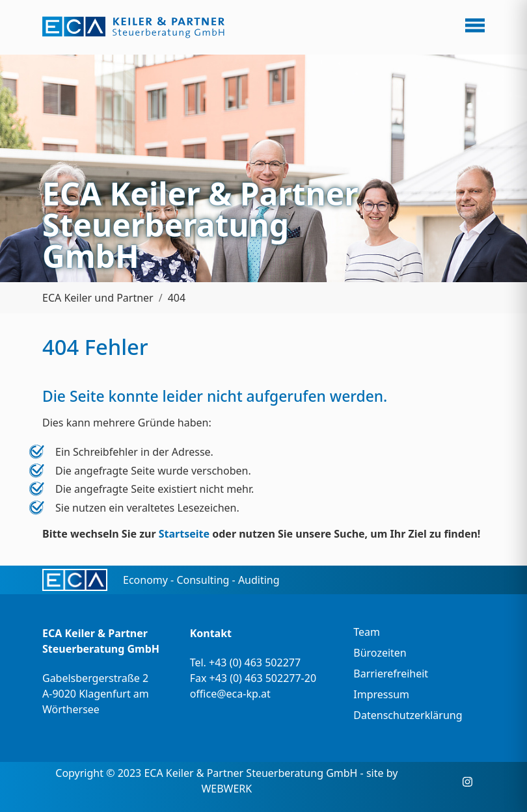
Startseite (184, 534)
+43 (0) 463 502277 (255, 662)
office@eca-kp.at (230, 694)
